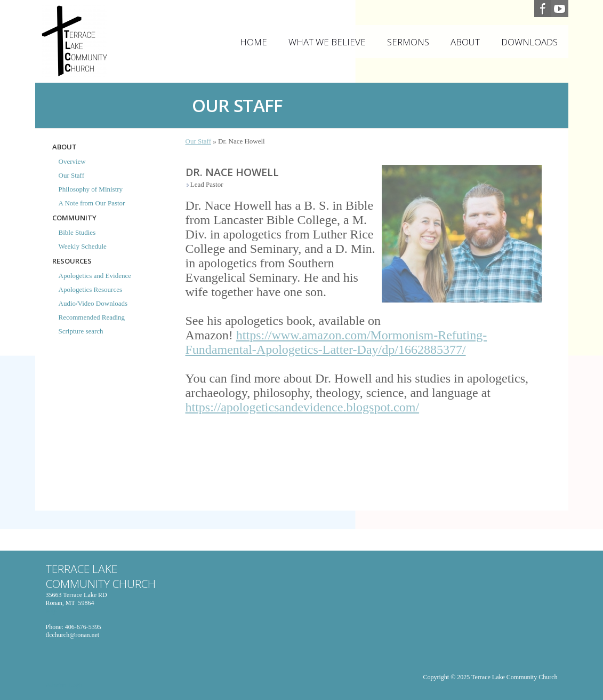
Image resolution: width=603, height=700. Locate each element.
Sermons (408, 42)
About (465, 42)
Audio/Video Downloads (93, 303)
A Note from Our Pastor (92, 203)
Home (254, 42)
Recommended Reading (92, 317)
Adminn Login (65, 685)
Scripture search (81, 331)
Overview (72, 161)
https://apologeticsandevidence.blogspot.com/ (303, 407)
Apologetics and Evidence (95, 276)
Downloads (529, 42)
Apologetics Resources (91, 289)
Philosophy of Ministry (91, 189)
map (51, 611)
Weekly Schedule (83, 246)
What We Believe (327, 42)
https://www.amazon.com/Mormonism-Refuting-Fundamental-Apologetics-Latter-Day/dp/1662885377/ (336, 342)
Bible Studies (77, 232)
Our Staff (72, 175)
